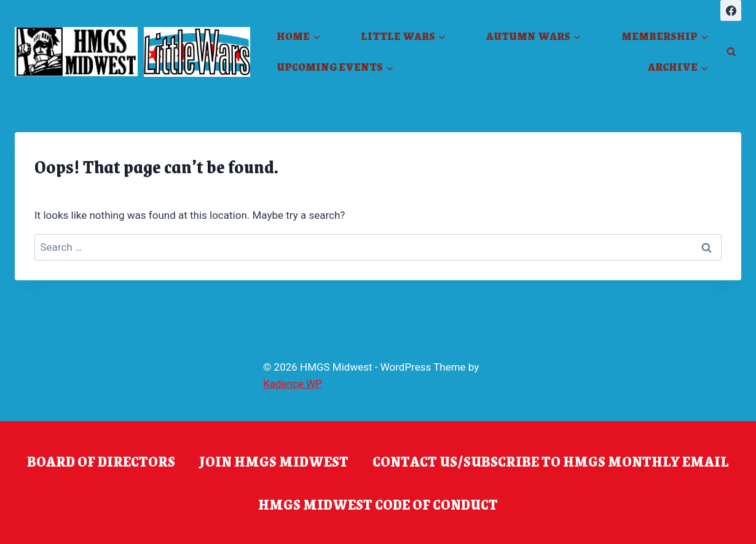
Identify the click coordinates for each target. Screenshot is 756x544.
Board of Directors (101, 461)
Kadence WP (293, 384)
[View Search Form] (731, 52)
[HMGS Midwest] (76, 52)
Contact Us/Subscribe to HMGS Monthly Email (551, 461)
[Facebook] (731, 10)
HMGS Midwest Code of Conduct (378, 504)
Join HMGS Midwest (274, 461)
